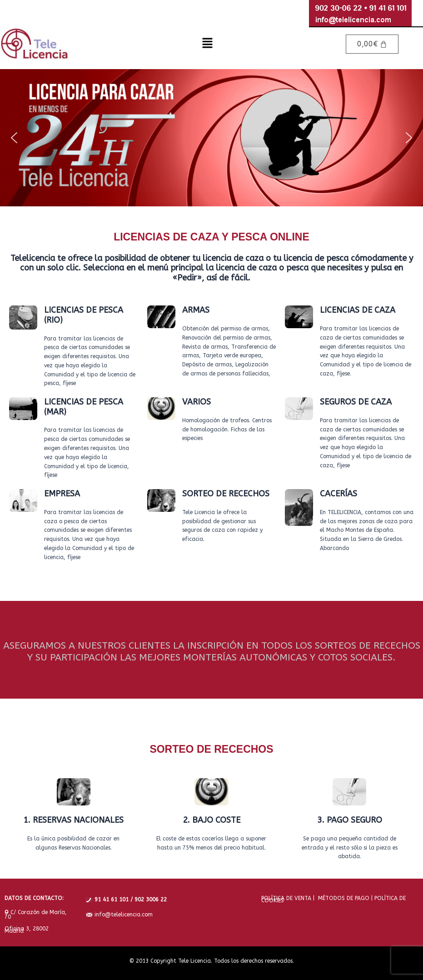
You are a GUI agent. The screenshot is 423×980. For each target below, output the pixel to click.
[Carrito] (372, 44)
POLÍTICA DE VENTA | (288, 898)
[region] (211, 138)
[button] (208, 44)
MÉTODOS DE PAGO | (343, 898)
